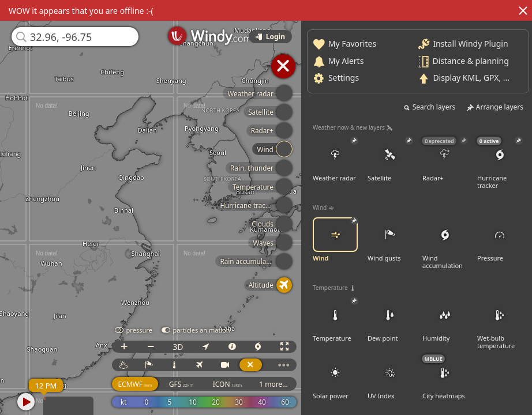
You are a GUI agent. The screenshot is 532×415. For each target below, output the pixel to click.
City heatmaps (445, 378)
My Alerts (346, 60)
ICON (228, 384)
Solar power (335, 378)
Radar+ (445, 160)
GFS (181, 384)
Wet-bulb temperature (500, 324)
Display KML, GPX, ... (471, 78)
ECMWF (135, 384)
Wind (335, 240)
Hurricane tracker (500, 163)
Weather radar (335, 160)
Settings (344, 78)
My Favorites (352, 44)
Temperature (335, 320)
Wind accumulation (445, 244)
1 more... (274, 384)
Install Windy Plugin (470, 44)
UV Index (390, 378)
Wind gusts (390, 240)
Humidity (445, 320)
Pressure (500, 240)
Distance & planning (471, 60)
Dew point (390, 320)
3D (178, 347)
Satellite (390, 160)
